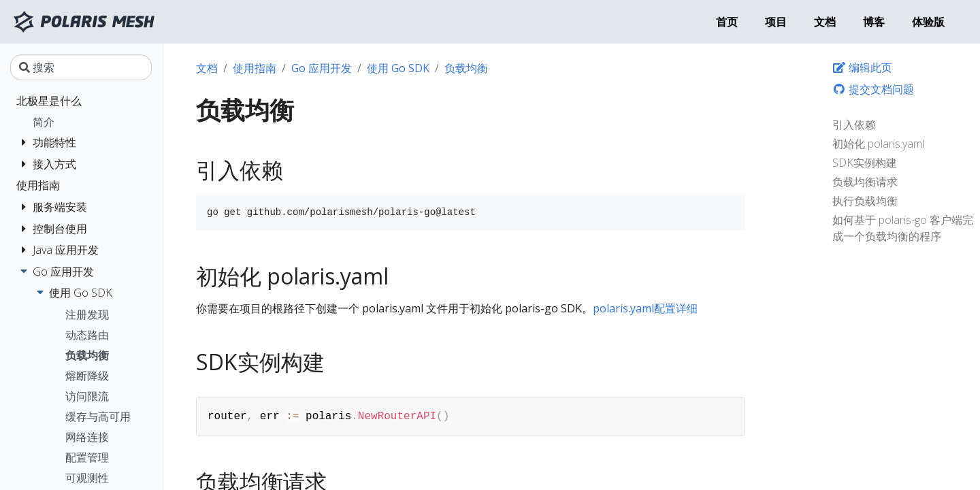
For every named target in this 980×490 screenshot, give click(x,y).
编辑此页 (862, 67)
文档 (207, 68)
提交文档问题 (873, 89)
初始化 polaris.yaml (878, 144)
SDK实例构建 (865, 163)
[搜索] (81, 67)
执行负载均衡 (865, 201)
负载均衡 (466, 68)
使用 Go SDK (398, 68)
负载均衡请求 (865, 182)
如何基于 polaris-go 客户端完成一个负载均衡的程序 (903, 228)
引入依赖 (854, 125)
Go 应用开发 (322, 68)
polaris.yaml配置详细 (645, 308)
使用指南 (255, 68)
